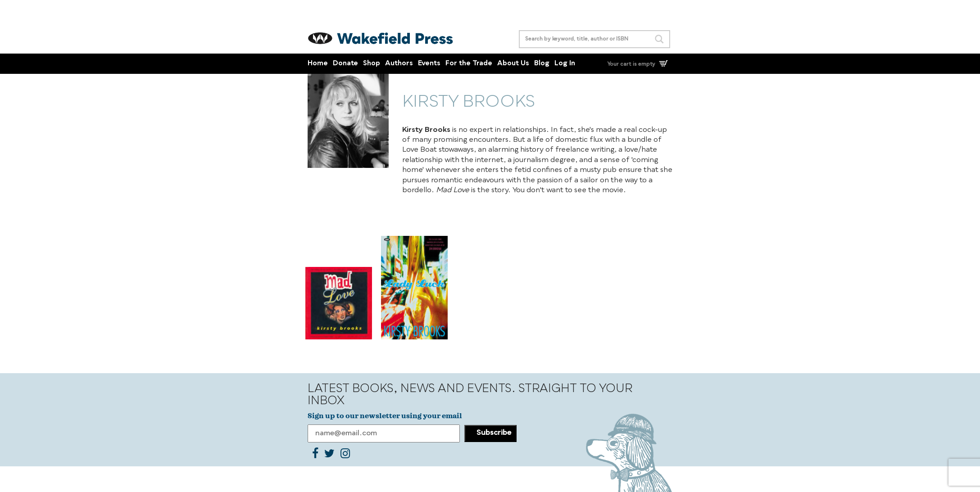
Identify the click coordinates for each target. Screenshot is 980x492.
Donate (345, 64)
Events (429, 64)
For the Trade (469, 64)
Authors (399, 64)
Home (318, 64)
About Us (513, 64)
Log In (565, 64)
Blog (542, 64)
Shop (372, 64)
